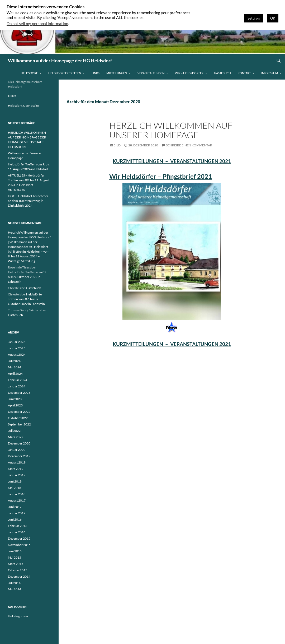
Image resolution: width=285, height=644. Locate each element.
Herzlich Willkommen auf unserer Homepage (171, 130)
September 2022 (19, 424)
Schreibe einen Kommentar (189, 145)
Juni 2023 (15, 399)
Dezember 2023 (19, 393)
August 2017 (17, 500)
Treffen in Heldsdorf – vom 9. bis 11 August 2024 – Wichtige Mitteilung (29, 256)
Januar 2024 (17, 386)
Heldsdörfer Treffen (65, 73)
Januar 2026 (17, 342)
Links (96, 73)
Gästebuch (222, 73)
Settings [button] (254, 18)
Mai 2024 (15, 367)
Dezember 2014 (19, 576)
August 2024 (17, 355)
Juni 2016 (15, 519)
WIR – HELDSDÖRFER (189, 73)
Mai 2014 (15, 589)
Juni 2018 (15, 481)
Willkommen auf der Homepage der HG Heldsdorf (60, 61)
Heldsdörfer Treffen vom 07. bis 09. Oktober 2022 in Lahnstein (27, 277)
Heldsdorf (29, 73)
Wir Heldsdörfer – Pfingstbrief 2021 (161, 176)
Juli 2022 (14, 431)
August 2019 (17, 462)
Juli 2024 (14, 361)
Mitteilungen (117, 73)
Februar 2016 (18, 526)
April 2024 (15, 374)
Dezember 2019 (19, 456)
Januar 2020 (17, 450)
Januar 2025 (17, 348)
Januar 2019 (17, 475)
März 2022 (16, 437)
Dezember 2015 (19, 538)
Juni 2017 (15, 507)
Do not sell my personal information (37, 24)
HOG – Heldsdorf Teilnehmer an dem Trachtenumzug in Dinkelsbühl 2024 (28, 201)
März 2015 (16, 564)
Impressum (270, 73)
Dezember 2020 (19, 443)
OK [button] (273, 18)
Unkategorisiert (19, 616)
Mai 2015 (15, 557)
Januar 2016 (17, 532)
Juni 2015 (15, 551)
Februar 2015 (18, 570)
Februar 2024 (18, 380)
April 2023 (15, 405)
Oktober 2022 (18, 418)
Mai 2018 (15, 488)
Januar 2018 (17, 494)
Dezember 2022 (19, 412)
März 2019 (16, 469)
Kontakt (244, 73)
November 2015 (19, 545)
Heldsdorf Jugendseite (23, 106)
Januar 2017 (17, 513)
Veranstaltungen (151, 73)
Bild (117, 145)
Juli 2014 (14, 583)
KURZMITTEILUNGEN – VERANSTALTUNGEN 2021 (172, 161)
